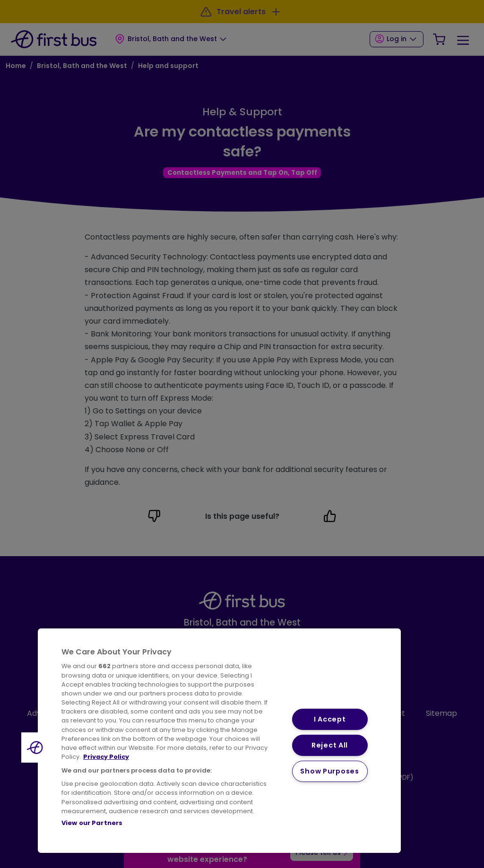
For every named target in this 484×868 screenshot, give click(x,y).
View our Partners (92, 823)
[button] (36, 748)
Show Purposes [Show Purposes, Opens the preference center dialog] (329, 771)
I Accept (330, 719)
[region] (219, 741)
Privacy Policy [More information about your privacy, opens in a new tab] (106, 757)
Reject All (330, 745)
